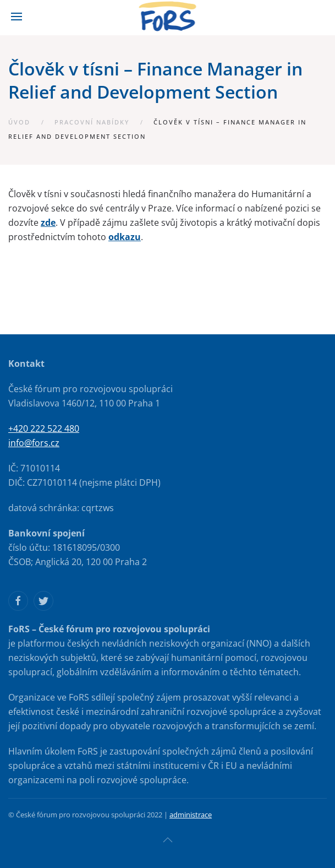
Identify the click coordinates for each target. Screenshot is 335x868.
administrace (191, 815)
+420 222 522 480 (44, 428)
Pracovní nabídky (92, 122)
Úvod (19, 122)
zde (48, 223)
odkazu (125, 237)
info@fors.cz (34, 443)
